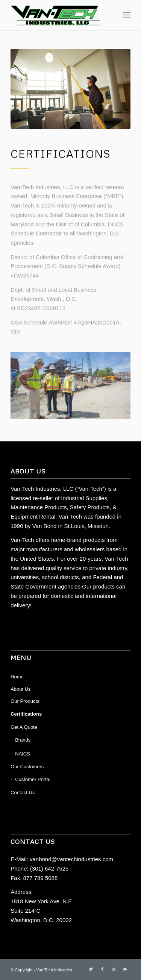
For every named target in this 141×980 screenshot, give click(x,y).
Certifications (26, 714)
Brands (23, 740)
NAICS (23, 754)
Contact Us (23, 793)
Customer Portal (33, 779)
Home (17, 677)
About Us (20, 689)
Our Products (25, 701)
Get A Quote (24, 727)
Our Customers (27, 767)
